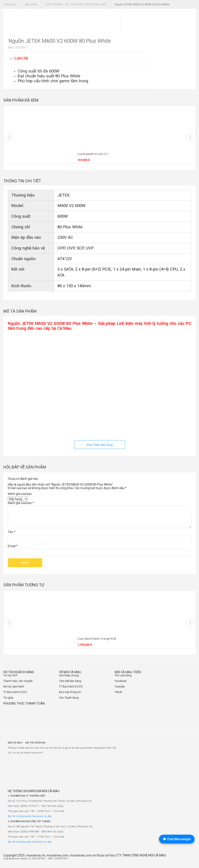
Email (13, 546)
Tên (12, 532)
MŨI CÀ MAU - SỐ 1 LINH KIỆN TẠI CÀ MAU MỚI (76, 4)
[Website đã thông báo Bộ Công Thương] (182, 860)
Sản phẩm (31, 4)
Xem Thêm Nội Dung (100, 445)
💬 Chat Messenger (177, 839)
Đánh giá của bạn (20, 494)
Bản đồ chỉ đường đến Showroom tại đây (30, 816)
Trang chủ (10, 4)
